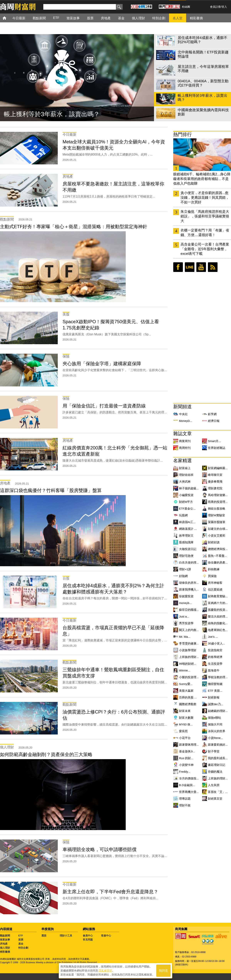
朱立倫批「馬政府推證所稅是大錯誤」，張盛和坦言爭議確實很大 (205, 216)
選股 (44, 936)
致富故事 (5, 940)
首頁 (8, 18)
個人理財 (5, 948)
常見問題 (88, 940)
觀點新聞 (5, 936)
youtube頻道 (201, 267)
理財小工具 (66, 936)
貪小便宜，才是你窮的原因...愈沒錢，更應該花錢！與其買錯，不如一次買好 (205, 198)
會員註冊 (215, 7)
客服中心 (106, 936)
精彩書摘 (5, 952)
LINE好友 (190, 267)
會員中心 (88, 936)
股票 (21, 940)
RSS (213, 267)
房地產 (4, 944)
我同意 (163, 971)
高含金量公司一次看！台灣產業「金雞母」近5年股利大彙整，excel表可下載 (205, 249)
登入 (224, 7)
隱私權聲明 (105, 971)
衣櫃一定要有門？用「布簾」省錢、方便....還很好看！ (205, 233)
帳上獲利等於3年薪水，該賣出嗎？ (52, 114)
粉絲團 (186, 7)
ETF (21, 936)
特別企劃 (23, 948)
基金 (21, 944)
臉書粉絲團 (178, 267)
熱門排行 (182, 134)
